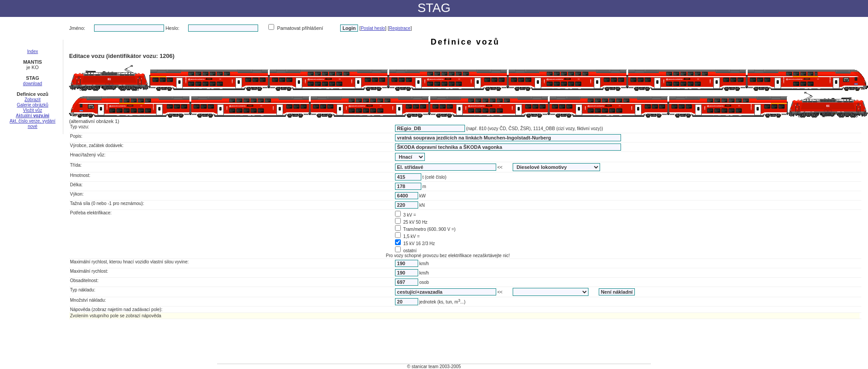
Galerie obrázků (33, 105)
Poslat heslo (373, 28)
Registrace (400, 28)
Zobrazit (33, 100)
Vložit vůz (33, 110)
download (33, 84)
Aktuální (33, 116)
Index (33, 51)
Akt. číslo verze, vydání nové (33, 124)
